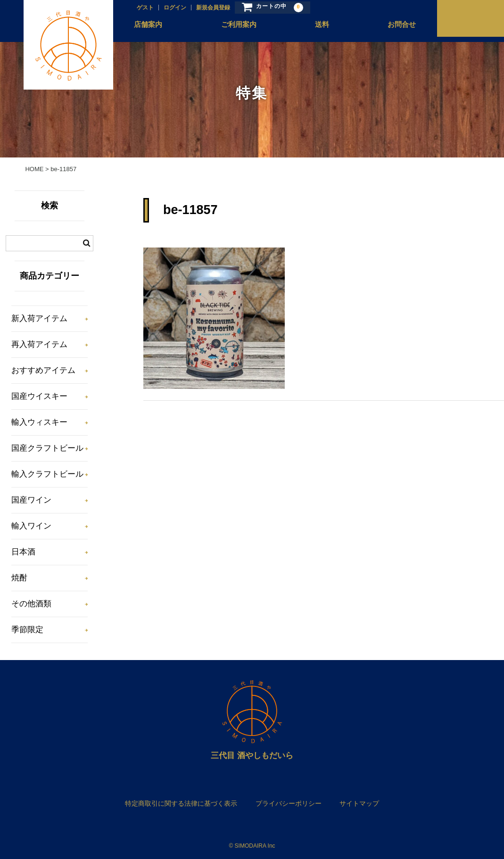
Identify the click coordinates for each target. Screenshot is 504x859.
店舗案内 (141, 29)
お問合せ (391, 29)
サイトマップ (359, 803)
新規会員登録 (204, 8)
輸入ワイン (31, 526)
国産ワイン (31, 500)
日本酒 (23, 552)
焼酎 (19, 578)
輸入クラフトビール (47, 474)
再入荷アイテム (39, 344)
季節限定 (27, 630)
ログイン (166, 8)
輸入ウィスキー (39, 422)
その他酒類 (31, 604)
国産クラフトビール (47, 448)
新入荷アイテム (39, 318)
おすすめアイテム (43, 370)
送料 (313, 29)
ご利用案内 (230, 29)
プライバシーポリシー (289, 803)
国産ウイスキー (39, 396)
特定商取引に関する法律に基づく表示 (181, 803)
